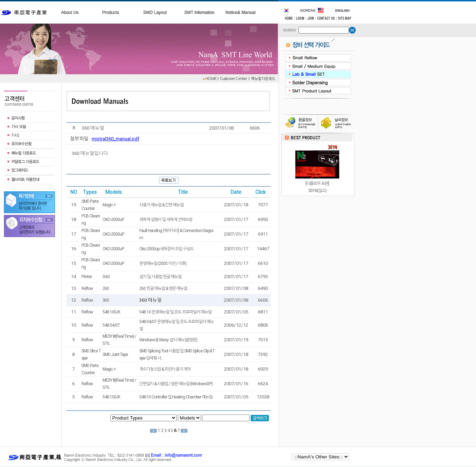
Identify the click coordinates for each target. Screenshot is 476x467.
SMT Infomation (199, 12)
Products (111, 12)
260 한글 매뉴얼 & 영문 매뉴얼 (163, 288)
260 (106, 288)
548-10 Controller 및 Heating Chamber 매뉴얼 (176, 397)
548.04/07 (111, 325)
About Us (70, 12)
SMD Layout (155, 12)
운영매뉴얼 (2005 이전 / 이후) (163, 263)
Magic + (109, 205)
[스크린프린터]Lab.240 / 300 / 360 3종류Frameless (317, 147)
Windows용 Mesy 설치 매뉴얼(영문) (168, 340)
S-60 (106, 277)
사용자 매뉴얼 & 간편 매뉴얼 (161, 205)
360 (106, 300)
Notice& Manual (240, 12)
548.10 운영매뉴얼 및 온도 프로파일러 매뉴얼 (175, 312)
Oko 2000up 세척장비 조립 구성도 (166, 249)
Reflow (87, 288)
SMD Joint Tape (115, 355)
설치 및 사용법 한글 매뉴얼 (160, 277)
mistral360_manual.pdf (116, 139)
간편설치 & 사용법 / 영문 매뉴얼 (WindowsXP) (176, 384)
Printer (87, 277)
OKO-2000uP (113, 220)
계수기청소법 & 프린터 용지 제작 (165, 369)
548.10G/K (111, 312)
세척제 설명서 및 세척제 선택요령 (166, 220)
